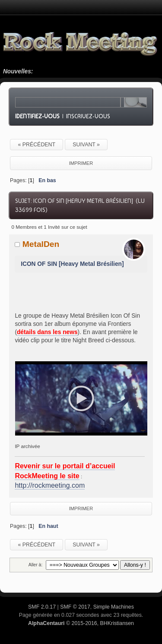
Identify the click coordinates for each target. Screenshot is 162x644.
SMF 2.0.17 (42, 607)
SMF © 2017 (75, 607)
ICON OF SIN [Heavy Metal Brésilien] (72, 264)
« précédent (37, 145)
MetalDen (41, 244)
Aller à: (36, 565)
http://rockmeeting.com (50, 485)
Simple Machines (114, 607)
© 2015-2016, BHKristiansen (81, 623)
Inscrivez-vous (88, 116)
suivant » (86, 145)
